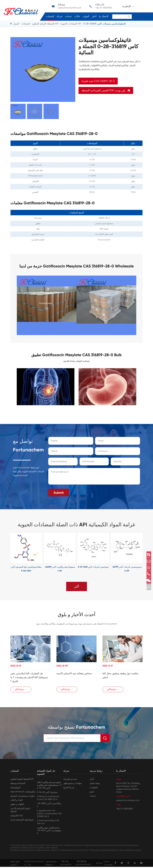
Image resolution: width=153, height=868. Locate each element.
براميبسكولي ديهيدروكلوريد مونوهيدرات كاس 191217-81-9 (49, 832)
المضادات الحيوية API (71, 24)
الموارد (86, 16)
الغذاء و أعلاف (16, 801)
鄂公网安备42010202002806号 (83, 864)
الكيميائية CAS (17, 817)
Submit (59, 491)
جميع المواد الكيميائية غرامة (22, 821)
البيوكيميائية (15, 788)
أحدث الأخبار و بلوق (77, 614)
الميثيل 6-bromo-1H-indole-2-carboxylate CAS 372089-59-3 (49, 815)
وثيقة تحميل (95, 784)
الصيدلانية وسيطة (18, 784)
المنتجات (50, 16)
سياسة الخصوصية (108, 864)
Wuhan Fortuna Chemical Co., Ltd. (34, 864)
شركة (60, 16)
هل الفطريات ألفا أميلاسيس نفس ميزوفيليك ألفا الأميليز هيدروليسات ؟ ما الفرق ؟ (29, 677)
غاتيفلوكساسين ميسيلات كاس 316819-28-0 (105, 24)
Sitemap (99, 864)
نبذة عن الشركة (70, 780)
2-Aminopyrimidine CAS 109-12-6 (48, 823)
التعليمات (94, 788)
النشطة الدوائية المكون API (45, 24)
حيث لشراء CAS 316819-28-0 (98, 81)
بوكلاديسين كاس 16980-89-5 (49, 806)
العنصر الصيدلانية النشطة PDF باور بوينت (106, 91)
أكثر (77, 585)
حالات (77, 16)
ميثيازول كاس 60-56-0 (47, 793)
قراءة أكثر (21, 691)
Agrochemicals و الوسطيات (23, 793)
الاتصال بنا (104, 16)
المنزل (16, 24)
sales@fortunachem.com (70, 8)
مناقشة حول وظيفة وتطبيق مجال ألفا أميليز (121, 675)
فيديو (92, 793)
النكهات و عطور (17, 805)
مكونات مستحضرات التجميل (23, 797)
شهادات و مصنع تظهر (72, 784)
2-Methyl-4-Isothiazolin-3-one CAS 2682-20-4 (48, 799)
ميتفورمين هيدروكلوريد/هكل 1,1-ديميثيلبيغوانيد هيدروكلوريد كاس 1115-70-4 (49, 786)
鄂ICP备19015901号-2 (66, 864)
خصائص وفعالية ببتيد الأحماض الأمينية (74, 673)
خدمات (68, 16)
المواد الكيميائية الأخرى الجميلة (20, 811)
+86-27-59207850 (104, 8)
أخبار (94, 16)
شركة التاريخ (69, 788)
